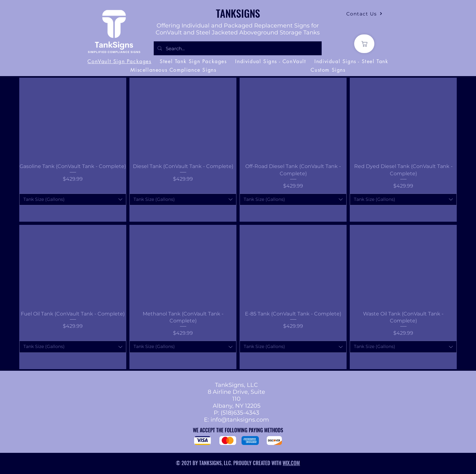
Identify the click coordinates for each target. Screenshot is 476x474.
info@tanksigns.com (240, 420)
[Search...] (237, 48)
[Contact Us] (364, 14)
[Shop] (364, 44)
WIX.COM (291, 463)
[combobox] (73, 200)
